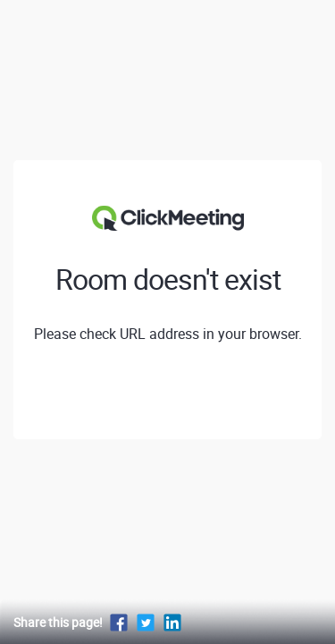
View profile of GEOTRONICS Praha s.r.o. (168, 393)
